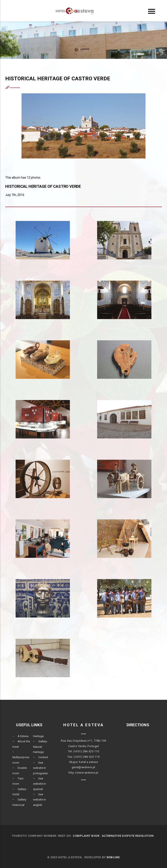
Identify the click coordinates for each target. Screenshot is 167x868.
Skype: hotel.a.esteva (84, 762)
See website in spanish (39, 784)
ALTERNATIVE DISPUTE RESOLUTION (128, 836)
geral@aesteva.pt (84, 767)
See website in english (39, 800)
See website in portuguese (40, 768)
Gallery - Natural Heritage (41, 747)
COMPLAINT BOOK (86, 836)
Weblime (113, 857)
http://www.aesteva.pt (83, 773)
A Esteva (23, 736)
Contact (43, 757)
